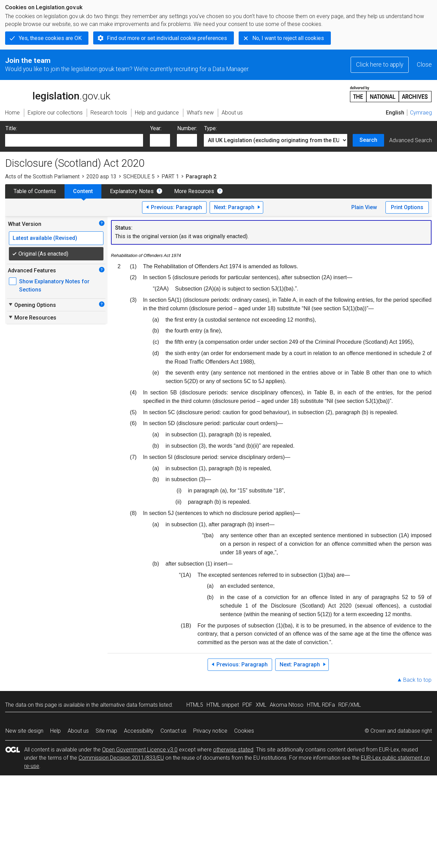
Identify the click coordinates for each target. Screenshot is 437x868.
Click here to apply (380, 65)
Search (368, 140)
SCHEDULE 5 (139, 177)
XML (261, 705)
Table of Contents (35, 191)
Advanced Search (411, 140)
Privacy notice (210, 731)
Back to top (417, 680)
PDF (247, 705)
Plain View (364, 207)
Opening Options (32, 305)
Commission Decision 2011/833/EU (121, 758)
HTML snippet (223, 705)
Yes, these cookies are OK (50, 38)
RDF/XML (350, 705)
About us (78, 731)
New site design (24, 731)
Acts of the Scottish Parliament (42, 177)
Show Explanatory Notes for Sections (54, 286)
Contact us (173, 731)
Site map (106, 731)
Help (55, 731)
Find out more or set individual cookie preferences (167, 38)
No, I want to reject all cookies (288, 38)
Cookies (244, 731)
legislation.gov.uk (58, 94)
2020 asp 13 (101, 177)
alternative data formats (129, 705)
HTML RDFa (321, 705)
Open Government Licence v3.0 (140, 750)
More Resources (194, 191)
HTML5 (195, 705)
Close (424, 65)
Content (83, 191)
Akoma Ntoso (287, 705)
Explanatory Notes (132, 191)
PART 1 (170, 177)
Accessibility (139, 731)
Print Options (407, 207)
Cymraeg (421, 113)
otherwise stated (233, 750)
